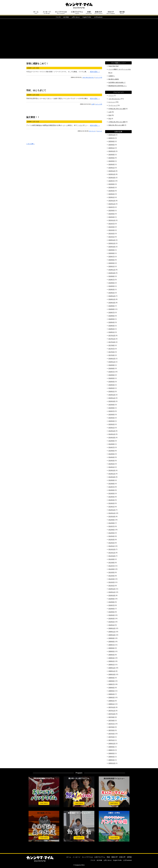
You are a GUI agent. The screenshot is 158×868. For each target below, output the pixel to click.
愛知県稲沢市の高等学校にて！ (118, 86)
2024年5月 (112, 161)
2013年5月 (112, 493)
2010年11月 (112, 592)
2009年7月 (112, 645)
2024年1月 (112, 168)
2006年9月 (112, 747)
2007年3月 (112, 737)
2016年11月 (112, 362)
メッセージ (76, 857)
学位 (110, 119)
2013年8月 (112, 484)
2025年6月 (112, 141)
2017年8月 (112, 345)
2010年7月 (112, 605)
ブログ (58, 17)
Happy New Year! (114, 66)
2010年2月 (112, 622)
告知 (110, 115)
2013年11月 (112, 474)
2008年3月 (112, 697)
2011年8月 (112, 563)
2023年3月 (112, 191)
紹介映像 (66, 17)
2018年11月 (112, 299)
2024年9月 (112, 155)
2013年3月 (112, 500)
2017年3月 (112, 355)
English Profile (87, 17)
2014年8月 (112, 444)
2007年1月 (112, 740)
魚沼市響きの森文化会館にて (117, 82)
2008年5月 (112, 691)
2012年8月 (112, 523)
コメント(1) (99, 77)
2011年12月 (112, 549)
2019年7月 (112, 280)
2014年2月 (112, 464)
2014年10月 (112, 438)
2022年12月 (112, 201)
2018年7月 (112, 312)
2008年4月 (112, 694)
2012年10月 (112, 516)
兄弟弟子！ (112, 76)
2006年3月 (112, 760)
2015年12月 (112, 395)
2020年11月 (112, 243)
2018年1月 (112, 332)
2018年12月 (112, 296)
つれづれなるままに (88, 77)
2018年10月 (112, 303)
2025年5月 (112, 145)
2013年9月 (112, 480)
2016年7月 (112, 372)
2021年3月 (112, 230)
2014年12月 (112, 431)
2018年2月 (112, 329)
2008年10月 (112, 674)
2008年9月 (112, 678)
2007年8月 (112, 720)
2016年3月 (112, 385)
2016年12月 (112, 359)
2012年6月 (112, 530)
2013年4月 (112, 497)
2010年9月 (112, 599)
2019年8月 (112, 276)
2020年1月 (112, 266)
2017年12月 (112, 336)
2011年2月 (112, 582)
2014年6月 (112, 451)
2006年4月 (112, 757)
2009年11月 (112, 632)
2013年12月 (112, 470)
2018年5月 (112, 319)
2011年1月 (112, 586)
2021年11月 (112, 220)
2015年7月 (112, 411)
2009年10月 (112, 635)
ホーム (69, 857)
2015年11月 (112, 398)
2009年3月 (112, 658)
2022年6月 (112, 210)
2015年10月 (112, 401)
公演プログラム (100, 857)
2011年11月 (112, 553)
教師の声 (115, 857)
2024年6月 (112, 158)
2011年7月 (112, 566)
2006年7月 (112, 750)
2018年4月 (112, 322)
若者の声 (122, 857)
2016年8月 (112, 368)
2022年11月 (112, 204)
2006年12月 (112, 744)
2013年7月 (112, 487)
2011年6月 (112, 569)
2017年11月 (112, 339)
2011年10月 (112, 556)
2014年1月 (112, 467)
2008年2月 (112, 701)
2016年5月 (112, 378)
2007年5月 (112, 730)
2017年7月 (112, 349)
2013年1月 (112, 507)
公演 (93, 104)
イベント (111, 96)
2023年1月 (112, 197)
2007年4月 (112, 734)
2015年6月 (112, 414)
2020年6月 (112, 260)
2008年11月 (112, 671)
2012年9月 (112, 520)
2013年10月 (112, 477)
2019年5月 (112, 286)
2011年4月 (112, 576)
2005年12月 (112, 763)
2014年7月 (112, 447)
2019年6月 (112, 283)
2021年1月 (112, 237)
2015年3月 (112, 421)
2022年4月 (112, 217)
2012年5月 (112, 533)
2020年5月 (112, 263)
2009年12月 (112, 628)
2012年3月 (112, 540)
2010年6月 (112, 609)
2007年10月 (112, 714)
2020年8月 (112, 253)
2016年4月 (112, 382)
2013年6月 (112, 490)
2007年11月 (112, 711)
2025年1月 (112, 148)
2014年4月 (112, 457)
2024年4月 (112, 164)
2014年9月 (112, 441)
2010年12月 (112, 589)
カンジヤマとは (87, 857)
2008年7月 (112, 684)
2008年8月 (112, 681)
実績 (108, 857)
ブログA (93, 860)
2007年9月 (112, 717)
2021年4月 (112, 227)
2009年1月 (112, 665)
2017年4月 (112, 352)
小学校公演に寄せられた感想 (117, 122)
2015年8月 (112, 408)
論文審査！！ (33, 117)
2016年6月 (112, 375)
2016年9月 (112, 365)
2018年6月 (112, 316)
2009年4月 (112, 655)
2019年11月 (112, 270)
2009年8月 (112, 642)
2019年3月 (112, 289)
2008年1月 (112, 704)
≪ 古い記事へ (30, 144)
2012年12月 (112, 510)
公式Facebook (98, 17)
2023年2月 (112, 194)
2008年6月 (112, 688)
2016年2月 (112, 388)
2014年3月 (112, 461)
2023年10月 (112, 178)
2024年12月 (112, 151)
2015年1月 (112, 428)
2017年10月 (112, 342)
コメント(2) (99, 104)
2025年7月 (112, 138)
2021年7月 (112, 224)
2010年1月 (112, 625)
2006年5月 (112, 753)
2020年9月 (112, 250)
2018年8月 (112, 309)
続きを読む (95, 72)
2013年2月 (112, 503)
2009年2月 (112, 661)
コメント (99, 131)
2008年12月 (112, 668)
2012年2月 (112, 543)
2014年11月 (112, 434)
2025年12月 (112, 135)
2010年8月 (112, 602)
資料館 (129, 857)
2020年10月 (112, 247)
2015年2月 (112, 424)
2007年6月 (112, 727)
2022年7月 (112, 207)
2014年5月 (112, 454)
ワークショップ (113, 105)
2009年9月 (112, 638)
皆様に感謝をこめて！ (37, 64)
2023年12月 (112, 171)
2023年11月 (112, 174)
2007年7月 (112, 724)
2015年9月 (112, 405)
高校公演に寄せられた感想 (116, 125)
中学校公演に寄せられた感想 (117, 109)
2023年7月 (112, 181)
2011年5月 (112, 572)
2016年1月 (112, 391)
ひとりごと (92, 131)
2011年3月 (112, 579)
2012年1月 (112, 546)
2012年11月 (112, 513)
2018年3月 (112, 326)
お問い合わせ (76, 17)
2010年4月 (112, 615)
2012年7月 (112, 526)
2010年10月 (112, 595)
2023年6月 (112, 184)
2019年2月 (112, 293)
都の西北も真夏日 (114, 79)
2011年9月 (112, 559)
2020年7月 (112, 257)
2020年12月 (112, 240)
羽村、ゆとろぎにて (36, 90)
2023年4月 (112, 187)
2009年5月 (112, 651)
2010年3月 (112, 618)
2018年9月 (112, 306)
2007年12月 (112, 707)
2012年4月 (112, 536)
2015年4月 (112, 418)
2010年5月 (112, 612)
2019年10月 (112, 273)
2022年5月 (112, 214)
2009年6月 (112, 648)
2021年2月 (112, 234)
